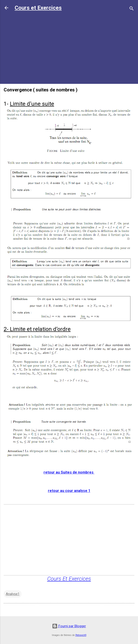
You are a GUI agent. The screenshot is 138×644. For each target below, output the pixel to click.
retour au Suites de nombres (69, 472)
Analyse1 (13, 594)
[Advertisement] (69, 48)
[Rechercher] (132, 9)
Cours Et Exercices (69, 579)
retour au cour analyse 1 (69, 491)
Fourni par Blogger (69, 626)
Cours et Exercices (38, 8)
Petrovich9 (81, 635)
